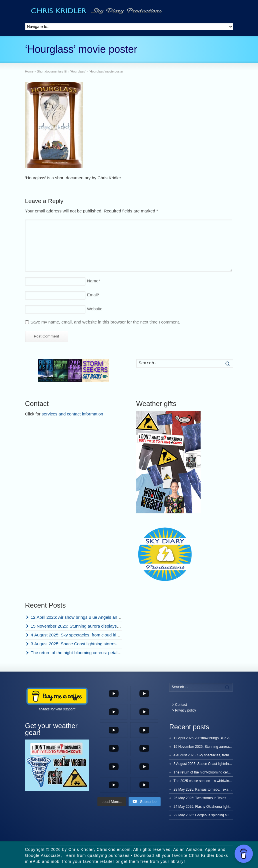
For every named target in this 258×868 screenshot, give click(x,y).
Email (93, 295)
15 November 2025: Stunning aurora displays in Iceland (84, 626)
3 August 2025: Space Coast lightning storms (74, 644)
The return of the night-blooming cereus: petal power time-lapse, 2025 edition (104, 653)
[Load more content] (112, 802)
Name (94, 281)
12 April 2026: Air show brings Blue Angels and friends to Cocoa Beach (98, 617)
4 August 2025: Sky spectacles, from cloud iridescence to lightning (94, 635)
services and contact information (72, 414)
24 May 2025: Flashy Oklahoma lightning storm (209, 807)
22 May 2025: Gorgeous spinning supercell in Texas (213, 815)
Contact (181, 705)
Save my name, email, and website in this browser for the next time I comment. (105, 322)
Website (95, 309)
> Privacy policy (184, 710)
